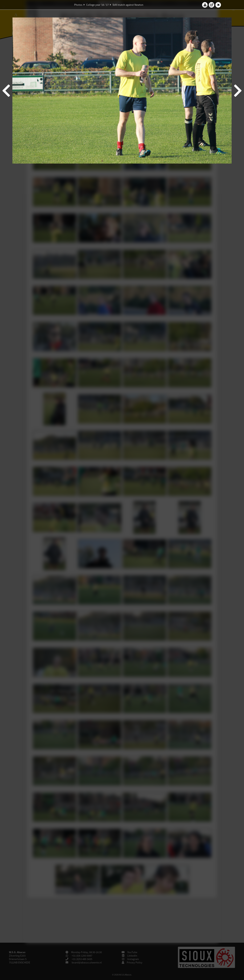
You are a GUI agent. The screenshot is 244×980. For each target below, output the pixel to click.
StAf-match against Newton (128, 5)
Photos (78, 5)
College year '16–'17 (97, 5)
